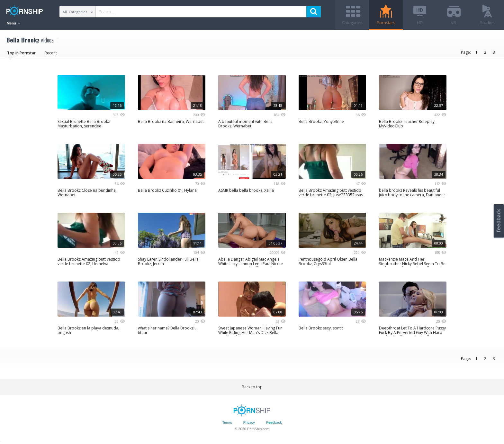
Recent (51, 53)
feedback (499, 221)
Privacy (249, 422)
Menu (14, 23)
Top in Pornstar (21, 53)
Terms (227, 422)
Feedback (274, 422)
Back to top (252, 387)
